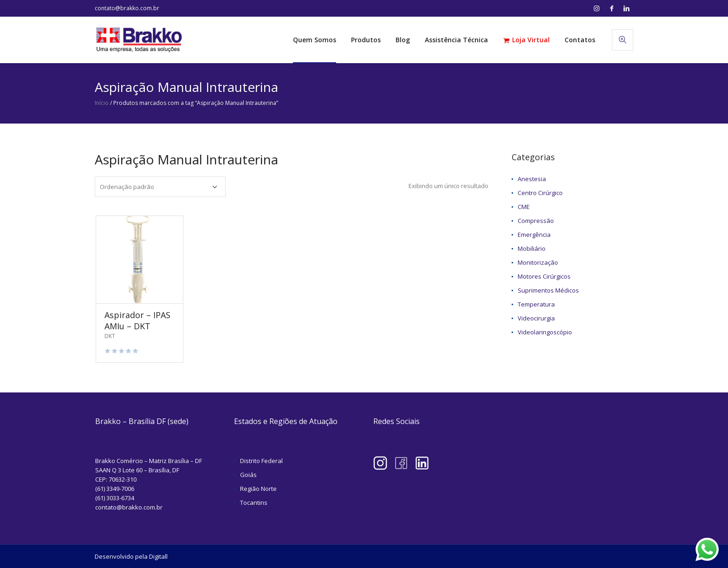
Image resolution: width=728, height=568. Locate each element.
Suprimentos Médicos (548, 290)
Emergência (534, 235)
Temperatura (536, 304)
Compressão (536, 221)
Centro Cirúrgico (540, 193)
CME (524, 207)
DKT (110, 336)
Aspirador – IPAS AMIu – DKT (137, 320)
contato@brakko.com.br (127, 8)
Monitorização (538, 262)
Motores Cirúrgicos (544, 276)
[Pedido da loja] (160, 187)
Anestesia (532, 179)
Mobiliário (532, 248)
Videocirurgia (536, 318)
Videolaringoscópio (545, 332)
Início (102, 103)
